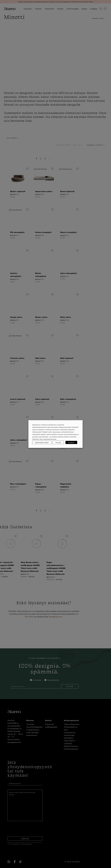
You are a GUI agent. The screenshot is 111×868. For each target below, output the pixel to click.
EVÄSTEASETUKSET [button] (42, 442)
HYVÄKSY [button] (71, 442)
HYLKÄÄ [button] (58, 442)
